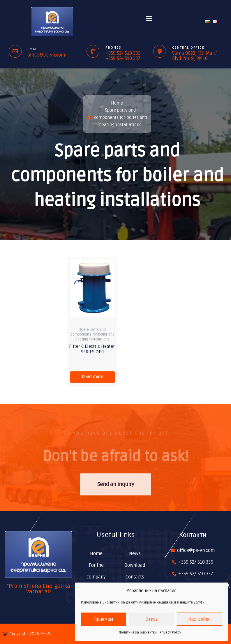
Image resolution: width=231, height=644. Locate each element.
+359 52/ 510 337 (123, 59)
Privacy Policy (170, 632)
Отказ (152, 619)
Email (33, 49)
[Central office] (160, 51)
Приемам (104, 619)
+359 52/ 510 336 (123, 53)
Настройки (199, 619)
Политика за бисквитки (138, 632)
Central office (188, 48)
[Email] (15, 51)
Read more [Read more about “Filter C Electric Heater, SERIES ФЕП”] (92, 377)
